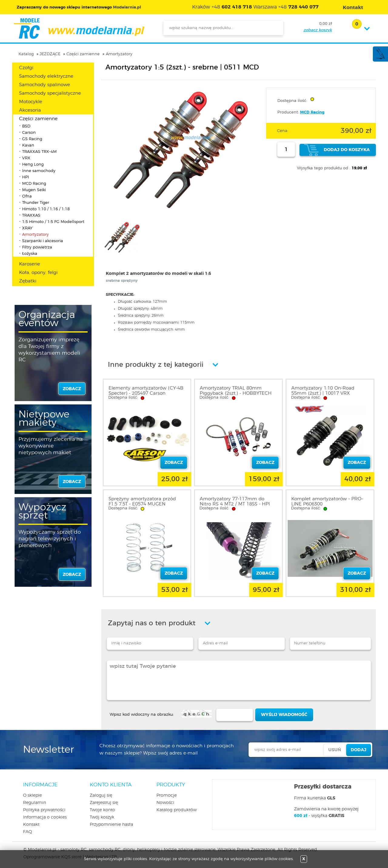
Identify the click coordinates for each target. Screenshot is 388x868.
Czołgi (26, 68)
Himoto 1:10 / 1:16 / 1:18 (46, 209)
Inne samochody (39, 171)
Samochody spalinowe (45, 85)
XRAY (27, 228)
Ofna (27, 196)
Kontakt (31, 825)
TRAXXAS (31, 216)
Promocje (167, 795)
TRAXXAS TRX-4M (39, 152)
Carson (29, 133)
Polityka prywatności (44, 810)
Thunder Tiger (36, 203)
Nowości (165, 803)
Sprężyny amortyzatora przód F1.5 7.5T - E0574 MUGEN (142, 502)
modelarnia (79, 29)
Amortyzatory (119, 54)
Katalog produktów (177, 810)
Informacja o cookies (45, 817)
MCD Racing (34, 184)
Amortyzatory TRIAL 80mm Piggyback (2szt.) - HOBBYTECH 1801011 (236, 393)
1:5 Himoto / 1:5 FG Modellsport (53, 222)
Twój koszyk (102, 817)
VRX (26, 158)
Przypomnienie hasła (111, 825)
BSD (26, 126)
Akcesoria (30, 110)
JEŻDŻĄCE (50, 54)
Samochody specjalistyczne (50, 93)
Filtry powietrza (37, 247)
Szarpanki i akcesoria (43, 241)
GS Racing (32, 139)
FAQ (28, 832)
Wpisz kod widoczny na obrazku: (142, 715)
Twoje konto (102, 810)
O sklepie (32, 795)
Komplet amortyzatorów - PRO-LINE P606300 (327, 502)
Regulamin (35, 803)
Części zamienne (83, 54)
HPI (26, 177)
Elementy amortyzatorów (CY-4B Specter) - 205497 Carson (146, 391)
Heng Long (33, 165)
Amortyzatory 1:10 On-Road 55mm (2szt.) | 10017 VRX (323, 391)
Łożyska (30, 254)
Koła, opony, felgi (38, 273)
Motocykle (31, 102)
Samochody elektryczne (46, 76)
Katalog (26, 54)
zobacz (72, 389)
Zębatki (28, 281)
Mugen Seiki (34, 190)
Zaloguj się (101, 795)
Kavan (28, 145)
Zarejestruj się (104, 803)
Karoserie (30, 264)
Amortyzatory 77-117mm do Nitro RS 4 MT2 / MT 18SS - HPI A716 (235, 504)
